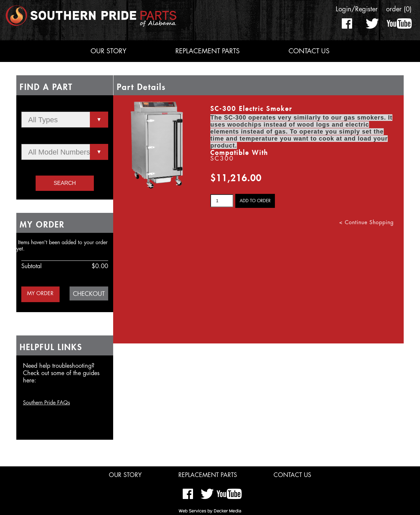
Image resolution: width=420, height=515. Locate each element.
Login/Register (357, 9)
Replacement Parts (208, 51)
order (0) (399, 9)
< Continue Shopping (366, 223)
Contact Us (309, 51)
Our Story (108, 51)
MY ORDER (40, 293)
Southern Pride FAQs (46, 403)
